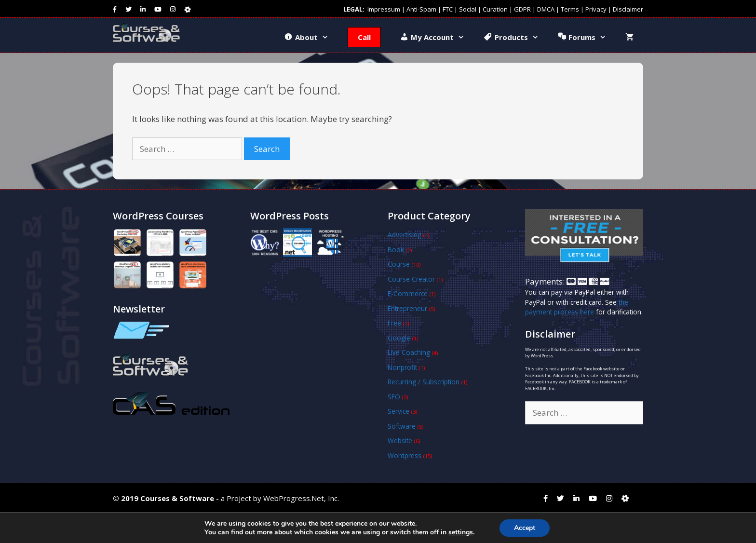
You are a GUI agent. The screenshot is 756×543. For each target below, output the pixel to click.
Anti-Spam (421, 9)
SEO (394, 397)
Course (399, 264)
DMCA (546, 9)
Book (396, 250)
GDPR (522, 9)
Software (402, 426)
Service (398, 411)
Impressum (384, 9)
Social (468, 9)
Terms (570, 9)
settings (461, 532)
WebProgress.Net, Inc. (301, 498)
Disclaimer (628, 9)
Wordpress (405, 455)
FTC (448, 9)
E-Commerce (408, 293)
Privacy (596, 9)
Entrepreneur (407, 308)
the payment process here (577, 307)
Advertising (405, 235)
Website (400, 441)
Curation (495, 9)
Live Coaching (409, 352)
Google (399, 338)
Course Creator (411, 279)
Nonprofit (402, 367)
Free (394, 323)
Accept (525, 528)
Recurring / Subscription (424, 382)
